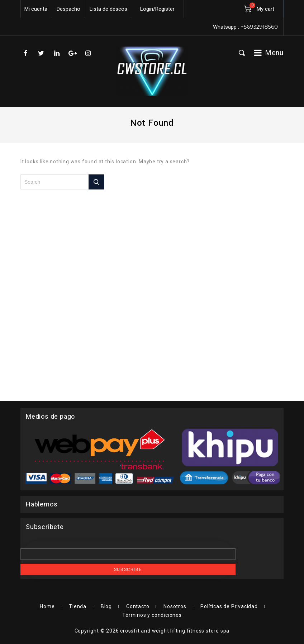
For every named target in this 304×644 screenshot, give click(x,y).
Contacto (138, 606)
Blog (106, 606)
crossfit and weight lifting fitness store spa (175, 631)
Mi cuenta (36, 9)
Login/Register (157, 9)
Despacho (68, 9)
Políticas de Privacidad (229, 606)
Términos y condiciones (152, 615)
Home (47, 606)
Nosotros (175, 606)
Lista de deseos (108, 9)
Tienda (78, 606)
